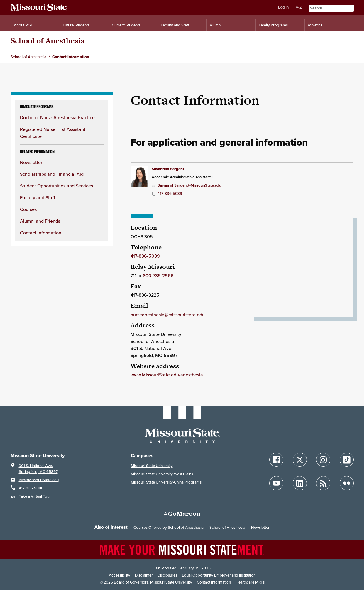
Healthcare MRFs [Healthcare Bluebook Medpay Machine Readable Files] (250, 582)
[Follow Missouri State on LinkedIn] (300, 483)
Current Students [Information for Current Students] (126, 25)
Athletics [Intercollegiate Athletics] (315, 25)
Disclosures (167, 575)
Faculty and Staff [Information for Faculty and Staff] (175, 25)
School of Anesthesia (48, 41)
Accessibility (120, 575)
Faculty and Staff (38, 197)
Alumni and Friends (40, 221)
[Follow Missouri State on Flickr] (347, 483)
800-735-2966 (158, 275)
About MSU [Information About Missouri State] (24, 25)
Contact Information (41, 233)
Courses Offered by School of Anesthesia (169, 527)
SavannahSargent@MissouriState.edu (186, 185)
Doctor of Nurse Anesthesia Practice (57, 117)
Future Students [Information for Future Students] (76, 25)
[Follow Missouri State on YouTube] (276, 483)
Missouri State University (152, 466)
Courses (28, 209)
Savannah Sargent (168, 169)
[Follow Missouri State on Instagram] (323, 460)
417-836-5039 (167, 193)
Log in (283, 7)
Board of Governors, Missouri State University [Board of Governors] (153, 582)
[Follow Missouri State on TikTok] (347, 460)
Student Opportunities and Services (56, 186)
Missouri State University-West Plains (162, 474)
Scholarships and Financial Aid (52, 174)
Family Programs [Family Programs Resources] (273, 25)
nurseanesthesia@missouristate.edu (168, 315)
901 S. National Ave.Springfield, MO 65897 (38, 469)
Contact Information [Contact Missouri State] (214, 582)
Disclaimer (144, 575)
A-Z (299, 7)
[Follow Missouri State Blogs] (323, 483)
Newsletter (31, 162)
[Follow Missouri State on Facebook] (276, 460)
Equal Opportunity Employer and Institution (219, 575)
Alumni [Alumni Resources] (216, 25)
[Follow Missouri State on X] (300, 460)
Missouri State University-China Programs (166, 482)
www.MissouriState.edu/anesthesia (167, 375)
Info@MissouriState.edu (39, 480)
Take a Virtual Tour (35, 496)
